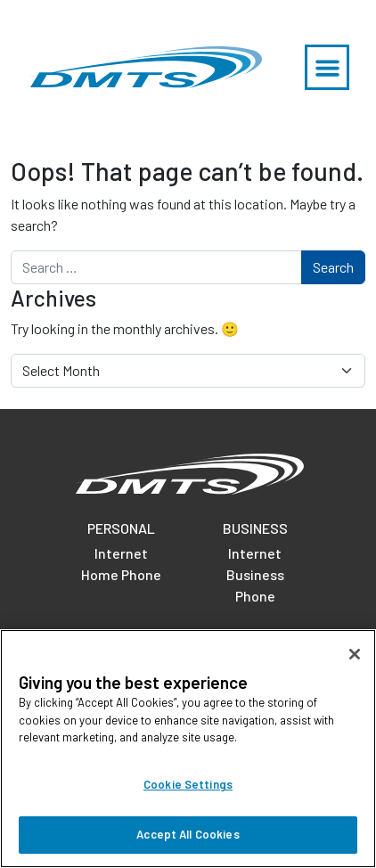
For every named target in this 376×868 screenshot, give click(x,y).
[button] (327, 67)
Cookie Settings (188, 784)
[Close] (355, 654)
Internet (121, 553)
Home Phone (121, 574)
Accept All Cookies (188, 834)
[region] (188, 749)
